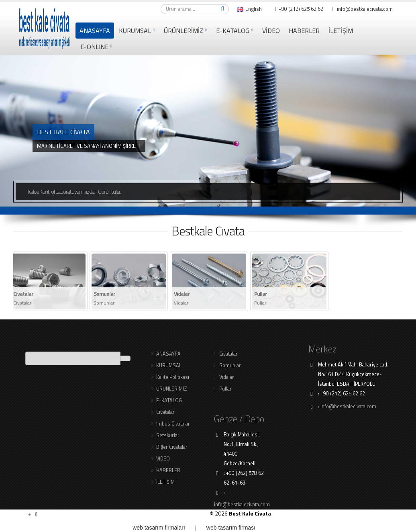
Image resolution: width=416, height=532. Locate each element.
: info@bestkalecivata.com (347, 406)
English (249, 9)
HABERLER (304, 31)
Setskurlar (168, 435)
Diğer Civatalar (172, 447)
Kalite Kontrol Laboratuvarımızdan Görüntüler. (74, 191)
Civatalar (165, 412)
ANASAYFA (95, 31)
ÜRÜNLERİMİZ (184, 31)
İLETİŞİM (341, 31)
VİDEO (271, 31)
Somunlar (230, 365)
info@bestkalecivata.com (362, 9)
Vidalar (227, 377)
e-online (94, 47)
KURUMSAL (135, 31)
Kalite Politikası (173, 377)
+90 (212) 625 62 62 (299, 9)
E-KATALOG (233, 31)
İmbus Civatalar (173, 424)
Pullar (225, 389)
